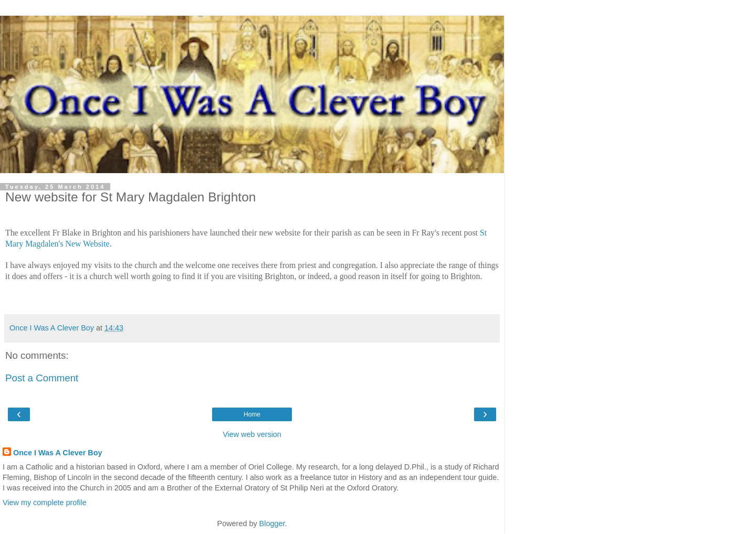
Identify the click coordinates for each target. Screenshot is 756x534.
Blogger (272, 524)
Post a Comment (42, 378)
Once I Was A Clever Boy (58, 453)
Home (252, 414)
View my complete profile (45, 503)
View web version (252, 434)
